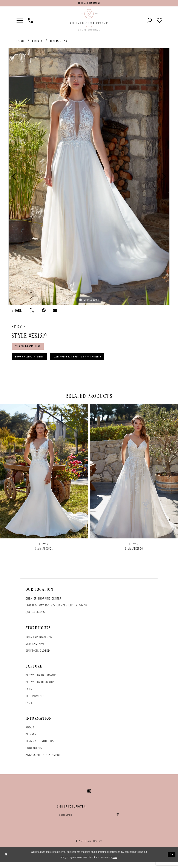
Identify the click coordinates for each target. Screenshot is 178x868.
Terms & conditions (40, 746)
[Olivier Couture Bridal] (89, 21)
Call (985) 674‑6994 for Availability (90, 361)
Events (31, 694)
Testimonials (35, 701)
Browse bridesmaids (40, 687)
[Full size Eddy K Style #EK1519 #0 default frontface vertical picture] (89, 178)
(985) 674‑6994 (36, 617)
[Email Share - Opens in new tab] (55, 311)
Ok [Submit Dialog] (171, 860)
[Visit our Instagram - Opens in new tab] (89, 796)
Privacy (31, 739)
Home (21, 42)
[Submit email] (123, 820)
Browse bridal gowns (41, 680)
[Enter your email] (89, 820)
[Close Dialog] (7, 861)
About (30, 732)
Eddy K (37, 42)
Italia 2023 (59, 42)
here (115, 863)
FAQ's (29, 708)
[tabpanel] (89, 178)
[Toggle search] (149, 21)
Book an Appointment (33, 361)
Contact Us (34, 753)
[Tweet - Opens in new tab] (32, 311)
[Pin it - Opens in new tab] (44, 311)
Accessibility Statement (43, 760)
